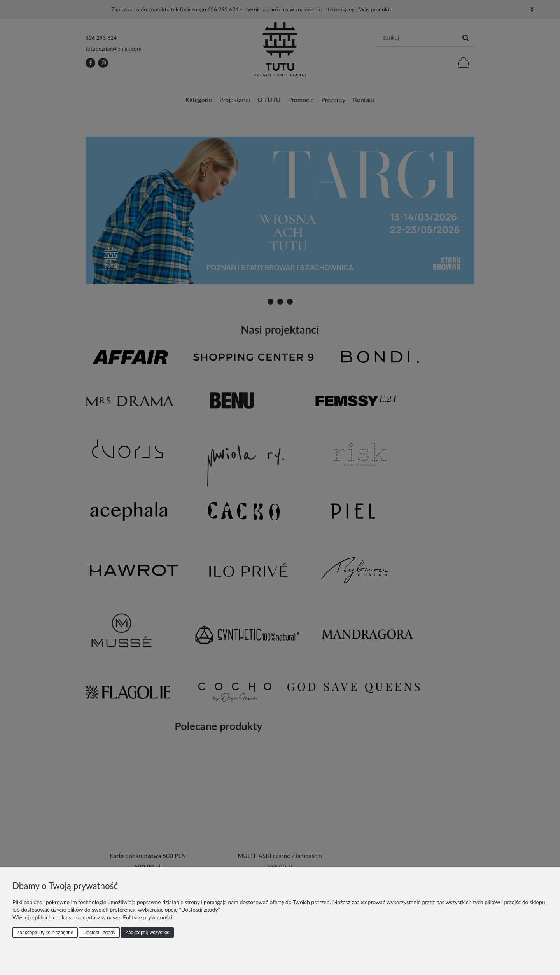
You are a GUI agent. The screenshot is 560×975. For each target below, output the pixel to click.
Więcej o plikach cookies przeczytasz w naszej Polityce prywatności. (93, 917)
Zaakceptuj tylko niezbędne (45, 933)
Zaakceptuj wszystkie (148, 933)
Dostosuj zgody (100, 933)
